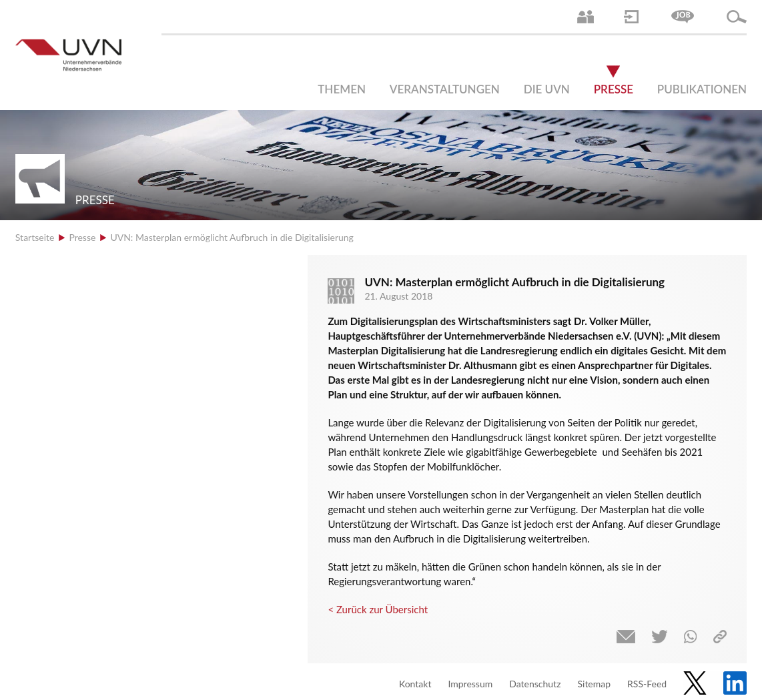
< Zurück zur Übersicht (378, 609)
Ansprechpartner (586, 17)
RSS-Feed (647, 684)
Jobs (683, 17)
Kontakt (415, 684)
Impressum (470, 684)
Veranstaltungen (445, 89)
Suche (737, 17)
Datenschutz (535, 684)
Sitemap (594, 684)
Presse (614, 89)
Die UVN (547, 89)
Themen (342, 89)
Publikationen (702, 89)
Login (631, 17)
